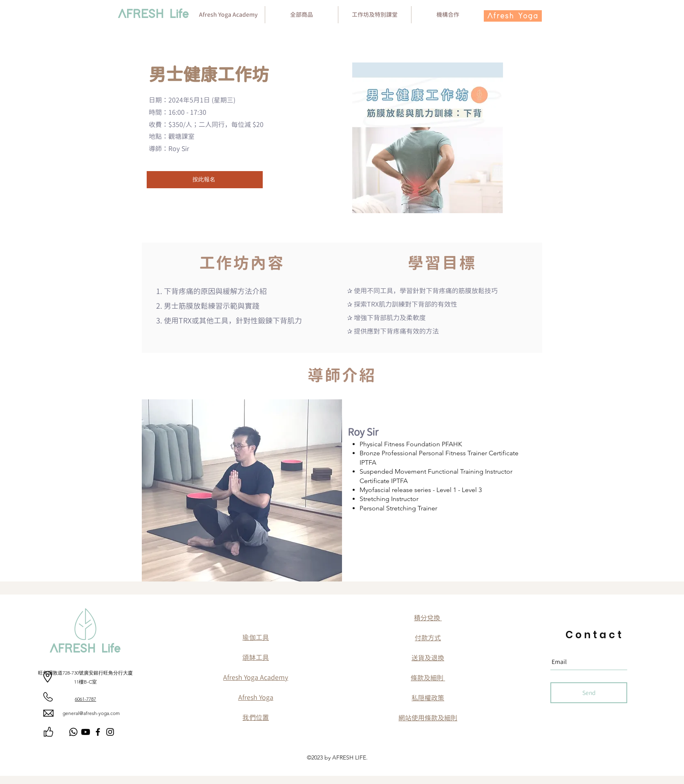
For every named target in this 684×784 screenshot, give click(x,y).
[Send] (589, 693)
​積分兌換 (428, 618)
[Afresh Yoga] (513, 16)
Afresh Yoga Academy (256, 677)
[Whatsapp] (73, 732)
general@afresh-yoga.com (91, 713)
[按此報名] (205, 180)
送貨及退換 (428, 658)
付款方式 (428, 638)
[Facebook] (98, 732)
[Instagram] (110, 732)
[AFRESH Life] (153, 15)
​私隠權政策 (428, 698)
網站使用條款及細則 (428, 718)
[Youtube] (86, 732)
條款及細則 (428, 678)
